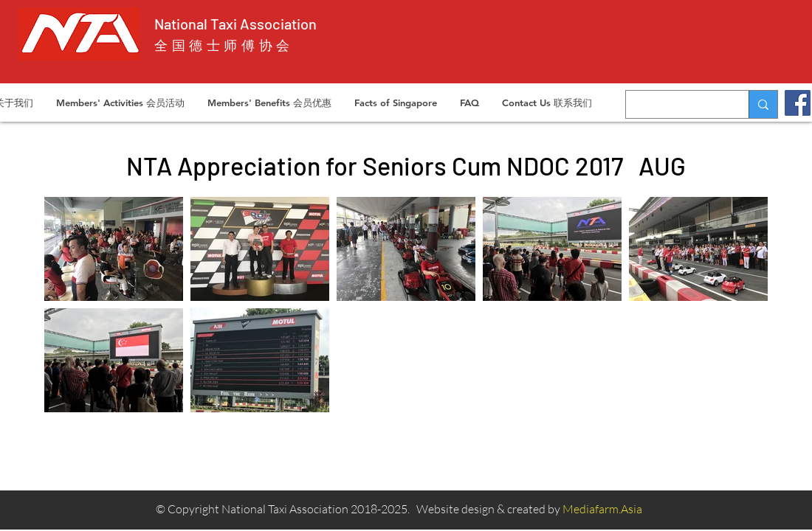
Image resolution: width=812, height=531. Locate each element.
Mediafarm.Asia (602, 509)
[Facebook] (798, 103)
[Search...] (676, 104)
